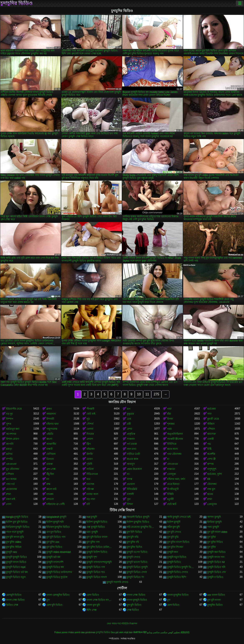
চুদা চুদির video (14, 542)
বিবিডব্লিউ (132, 489)
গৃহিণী (89, 464)
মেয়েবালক (11, 489)
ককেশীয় (211, 454)
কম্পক (210, 464)
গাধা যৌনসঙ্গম (174, 454)
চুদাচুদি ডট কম (53, 557)
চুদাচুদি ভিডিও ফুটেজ (57, 577)
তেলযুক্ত (172, 474)
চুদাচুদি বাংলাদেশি (55, 562)
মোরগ (90, 459)
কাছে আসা (172, 449)
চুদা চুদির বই (133, 542)
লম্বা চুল (211, 489)
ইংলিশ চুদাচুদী (174, 522)
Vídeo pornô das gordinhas (82, 632)
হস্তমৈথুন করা (13, 429)
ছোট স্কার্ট (172, 504)
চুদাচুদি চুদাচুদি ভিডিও (17, 557)
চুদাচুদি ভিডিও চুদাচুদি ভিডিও (181, 567)
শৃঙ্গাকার (171, 424)
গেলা (9, 504)
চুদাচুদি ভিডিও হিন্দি (177, 577)
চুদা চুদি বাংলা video (217, 532)
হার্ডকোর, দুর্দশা (215, 474)
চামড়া (9, 449)
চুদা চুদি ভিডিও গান (56, 537)
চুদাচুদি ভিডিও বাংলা (97, 577)
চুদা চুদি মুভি (173, 537)
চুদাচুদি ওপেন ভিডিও (137, 552)
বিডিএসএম (92, 474)
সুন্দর (9, 424)
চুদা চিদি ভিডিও (134, 532)
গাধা (169, 409)
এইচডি (50, 434)
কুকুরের (130, 414)
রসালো (50, 499)
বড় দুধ (9, 414)
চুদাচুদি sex (11, 552)
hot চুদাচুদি (92, 517)
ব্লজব (49, 409)
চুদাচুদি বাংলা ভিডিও (16, 562)
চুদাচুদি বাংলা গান (216, 557)
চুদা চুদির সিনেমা (175, 547)
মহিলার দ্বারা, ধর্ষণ (176, 479)
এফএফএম (173, 464)
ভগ (129, 409)
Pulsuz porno (61, 632)
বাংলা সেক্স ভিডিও (136, 595)
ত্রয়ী (129, 424)
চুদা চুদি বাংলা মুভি (15, 537)
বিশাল (130, 504)
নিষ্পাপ (10, 419)
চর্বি (88, 504)
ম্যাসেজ (90, 484)
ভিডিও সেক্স (12, 605)
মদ (48, 479)
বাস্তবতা (171, 469)
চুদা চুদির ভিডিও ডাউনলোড (100, 547)
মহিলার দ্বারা (52, 424)
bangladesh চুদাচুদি (56, 517)
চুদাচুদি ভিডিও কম (55, 567)
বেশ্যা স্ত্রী (211, 459)
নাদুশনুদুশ (212, 469)
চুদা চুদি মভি (133, 537)
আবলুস (131, 464)
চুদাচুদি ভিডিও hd (216, 562)
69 (209, 479)
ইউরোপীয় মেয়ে (14, 409)
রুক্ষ (48, 484)
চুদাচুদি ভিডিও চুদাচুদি (137, 567)
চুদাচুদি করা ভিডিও (216, 552)
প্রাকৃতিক (131, 434)
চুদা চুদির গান (93, 542)
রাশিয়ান (10, 474)
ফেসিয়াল (51, 454)
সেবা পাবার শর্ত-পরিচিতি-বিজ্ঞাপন (122, 624)
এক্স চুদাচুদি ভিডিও (96, 527)
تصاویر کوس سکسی (170, 632)
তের (129, 419)
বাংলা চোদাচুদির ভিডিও (58, 595)
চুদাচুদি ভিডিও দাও (96, 572)
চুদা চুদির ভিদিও (135, 547)
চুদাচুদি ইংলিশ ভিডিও (97, 552)
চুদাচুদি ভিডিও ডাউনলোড (59, 572)
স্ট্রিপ (89, 444)
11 (147, 394)
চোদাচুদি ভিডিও (14, 595)
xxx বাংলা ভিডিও (216, 595)
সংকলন (131, 439)
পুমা (129, 499)
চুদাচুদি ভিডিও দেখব (137, 572)
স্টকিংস (211, 424)
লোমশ (90, 439)
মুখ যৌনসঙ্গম (13, 469)
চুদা (48, 600)
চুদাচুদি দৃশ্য (92, 557)
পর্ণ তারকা (132, 444)
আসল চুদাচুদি (214, 517)
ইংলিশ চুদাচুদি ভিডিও (97, 522)
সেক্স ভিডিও (133, 610)
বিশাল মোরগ (13, 439)
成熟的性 (185, 632)
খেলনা (90, 429)
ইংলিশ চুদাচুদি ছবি (55, 522)
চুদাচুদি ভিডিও (174, 562)
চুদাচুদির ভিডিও (17, 3)
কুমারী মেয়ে (213, 419)
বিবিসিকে (172, 444)
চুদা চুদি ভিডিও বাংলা (97, 537)
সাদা (209, 414)
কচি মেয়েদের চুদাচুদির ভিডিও (140, 527)
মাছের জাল (92, 494)
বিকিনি (170, 494)
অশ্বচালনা (51, 414)
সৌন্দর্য (90, 424)
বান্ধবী (50, 449)
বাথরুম (50, 494)
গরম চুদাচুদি (213, 527)
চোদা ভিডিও (93, 595)
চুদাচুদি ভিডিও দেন (216, 572)
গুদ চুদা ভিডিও (54, 532)
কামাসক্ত (212, 434)
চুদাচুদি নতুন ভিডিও (177, 557)
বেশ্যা (129, 429)
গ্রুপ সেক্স (51, 469)
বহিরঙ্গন (90, 449)
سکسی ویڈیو (153, 632)
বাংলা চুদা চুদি (93, 605)
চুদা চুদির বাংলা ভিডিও (178, 542)
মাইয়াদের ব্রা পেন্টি (56, 504)
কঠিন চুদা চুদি (173, 527)
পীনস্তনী (90, 409)
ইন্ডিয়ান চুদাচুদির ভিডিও (58, 527)
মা (168, 459)
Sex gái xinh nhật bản (122, 632)
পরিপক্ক (90, 489)
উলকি (90, 454)
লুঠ (88, 419)
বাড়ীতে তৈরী (133, 454)
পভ (209, 444)
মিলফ (170, 419)
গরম (169, 429)
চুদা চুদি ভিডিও (134, 605)
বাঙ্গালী (130, 494)
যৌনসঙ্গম (212, 484)
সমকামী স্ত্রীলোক (175, 439)
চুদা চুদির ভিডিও (54, 547)
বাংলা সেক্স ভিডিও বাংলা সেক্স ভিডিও (100, 600)
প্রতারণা (131, 484)
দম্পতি (9, 459)
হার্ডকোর (212, 409)
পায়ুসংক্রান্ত (52, 429)
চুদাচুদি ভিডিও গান (96, 567)
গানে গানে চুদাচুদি (15, 532)
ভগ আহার (11, 479)
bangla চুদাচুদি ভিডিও (17, 517)
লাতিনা (90, 469)
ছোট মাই (91, 414)
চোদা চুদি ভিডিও (55, 605)
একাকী (210, 439)
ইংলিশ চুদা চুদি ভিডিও (17, 522)
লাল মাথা (132, 449)
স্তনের (210, 494)
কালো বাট (51, 489)
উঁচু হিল (50, 474)
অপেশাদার (11, 434)
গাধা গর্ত (10, 484)
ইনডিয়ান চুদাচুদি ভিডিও (18, 527)
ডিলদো (50, 459)
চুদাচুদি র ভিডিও (215, 577)
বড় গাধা (91, 499)
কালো (49, 439)
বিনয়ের (90, 434)
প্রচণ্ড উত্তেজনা (134, 469)
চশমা (8, 494)
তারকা (50, 464)
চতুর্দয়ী (170, 499)
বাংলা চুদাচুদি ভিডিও (137, 600)
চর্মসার (9, 454)
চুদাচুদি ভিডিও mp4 (16, 567)
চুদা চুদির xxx (53, 542)
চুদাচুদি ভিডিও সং (135, 577)
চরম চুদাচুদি (92, 532)
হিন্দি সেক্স (91, 610)
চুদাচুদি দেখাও (133, 557)
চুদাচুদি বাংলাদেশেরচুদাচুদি (99, 562)
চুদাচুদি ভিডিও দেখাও (178, 572)
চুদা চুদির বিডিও (215, 542)
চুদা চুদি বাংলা (214, 600)
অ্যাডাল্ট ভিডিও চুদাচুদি (138, 517)
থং (128, 474)
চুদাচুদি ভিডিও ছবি (216, 567)
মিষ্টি (209, 449)
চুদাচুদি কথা (173, 552)
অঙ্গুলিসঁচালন (175, 434)
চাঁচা (169, 414)
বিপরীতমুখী (173, 489)
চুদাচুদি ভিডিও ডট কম (17, 572)
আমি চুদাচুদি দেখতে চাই (179, 517)
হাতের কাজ (133, 459)
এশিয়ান (211, 429)
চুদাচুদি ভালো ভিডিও (137, 562)
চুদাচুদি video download (59, 552)
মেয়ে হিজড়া (173, 484)
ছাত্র (88, 479)
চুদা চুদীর (211, 547)
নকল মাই (11, 499)
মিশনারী (50, 419)
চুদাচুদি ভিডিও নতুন (16, 577)
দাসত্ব (130, 479)
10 (139, 394)
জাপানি (10, 444)
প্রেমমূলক (212, 504)
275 (156, 394)
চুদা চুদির (211, 537)
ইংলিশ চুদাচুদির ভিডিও (138, 522)
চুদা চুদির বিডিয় (14, 547)
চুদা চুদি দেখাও (174, 532)
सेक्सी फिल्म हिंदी (140, 632)
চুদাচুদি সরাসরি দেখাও (118, 582)
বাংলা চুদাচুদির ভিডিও (178, 595)
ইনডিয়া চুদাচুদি (214, 522)
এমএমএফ (11, 464)
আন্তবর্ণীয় (51, 444)
